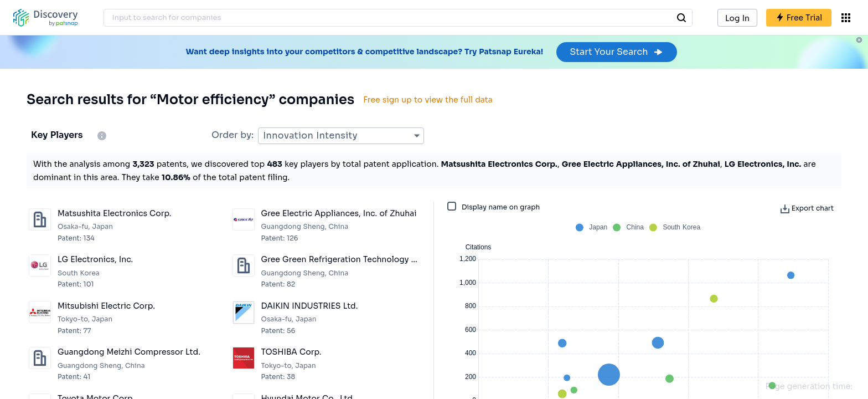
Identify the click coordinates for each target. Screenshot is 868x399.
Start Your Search (616, 52)
